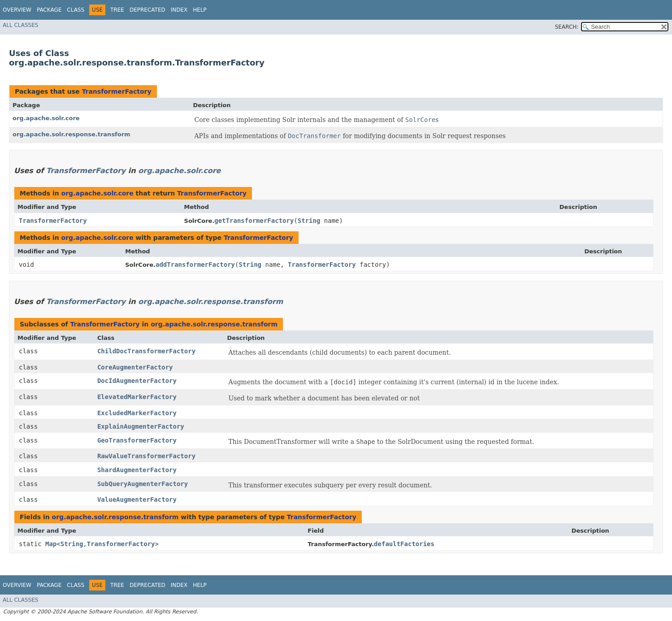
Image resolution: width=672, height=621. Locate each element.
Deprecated (147, 10)
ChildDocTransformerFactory (146, 351)
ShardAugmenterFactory (137, 470)
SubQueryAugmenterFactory (143, 484)
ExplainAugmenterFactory (141, 426)
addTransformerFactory (195, 265)
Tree (117, 10)
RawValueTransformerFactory (146, 456)
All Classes (20, 25)
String (309, 221)
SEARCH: (567, 27)
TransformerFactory (116, 91)
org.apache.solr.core (46, 118)
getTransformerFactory (254, 221)
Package (49, 10)
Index (179, 10)
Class (76, 10)
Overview (17, 10)
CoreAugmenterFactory (135, 367)
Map (51, 544)
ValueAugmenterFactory (137, 499)
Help (200, 10)
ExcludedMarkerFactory (137, 413)
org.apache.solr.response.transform (72, 134)
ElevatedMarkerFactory (137, 397)
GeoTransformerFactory (137, 440)
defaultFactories (404, 544)
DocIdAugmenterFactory (137, 381)
